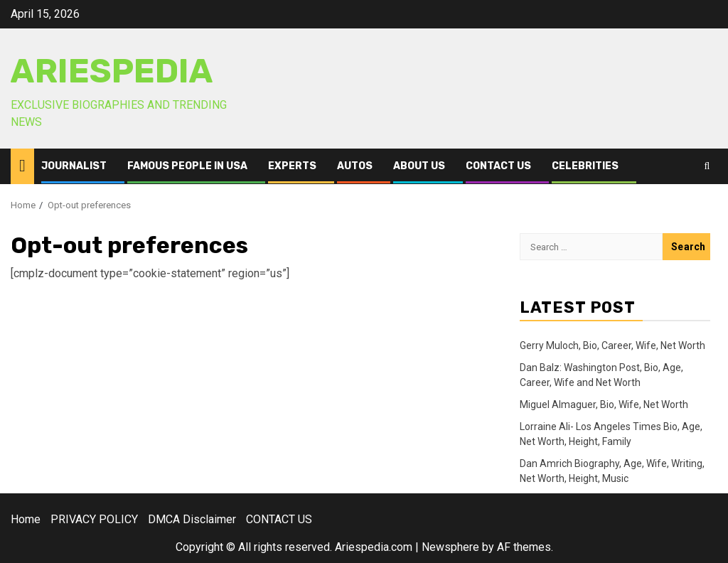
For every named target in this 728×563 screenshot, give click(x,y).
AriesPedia (112, 71)
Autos (355, 166)
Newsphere (450, 547)
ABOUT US (419, 166)
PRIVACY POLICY (94, 519)
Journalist (74, 166)
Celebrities (585, 166)
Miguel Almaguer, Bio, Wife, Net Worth (604, 404)
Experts (292, 166)
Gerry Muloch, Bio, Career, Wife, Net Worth (612, 345)
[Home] (22, 166)
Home (26, 519)
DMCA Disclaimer (192, 519)
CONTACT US (498, 166)
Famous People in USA (187, 166)
